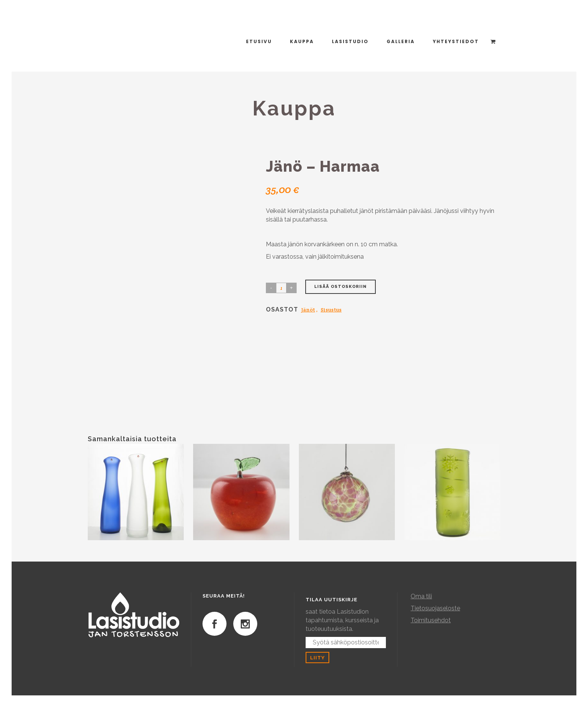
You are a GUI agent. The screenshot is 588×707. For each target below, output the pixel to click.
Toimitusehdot (431, 620)
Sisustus (331, 310)
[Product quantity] (281, 288)
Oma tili (421, 596)
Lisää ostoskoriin (340, 287)
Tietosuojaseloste (435, 608)
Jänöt (308, 310)
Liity (317, 658)
